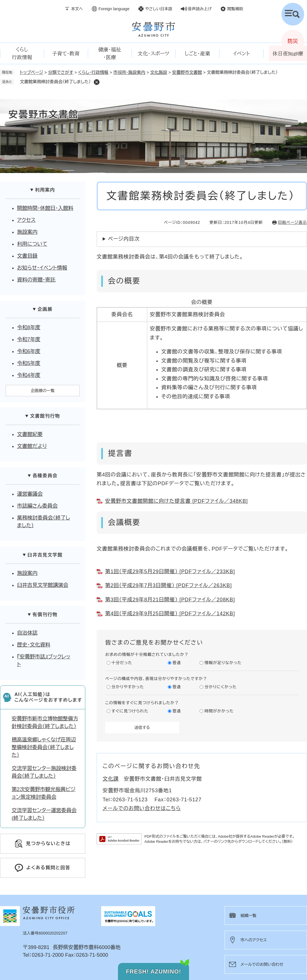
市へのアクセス (254, 940)
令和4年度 (29, 375)
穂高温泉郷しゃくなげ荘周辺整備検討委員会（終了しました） (44, 747)
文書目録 (27, 256)
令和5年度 (29, 363)
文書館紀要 (30, 434)
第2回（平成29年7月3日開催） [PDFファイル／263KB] (169, 585)
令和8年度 (29, 328)
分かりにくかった (220, 687)
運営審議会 (30, 494)
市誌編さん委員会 (37, 506)
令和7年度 (29, 339)
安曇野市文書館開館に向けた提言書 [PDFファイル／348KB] (177, 501)
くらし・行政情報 (93, 72)
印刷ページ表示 (293, 222)
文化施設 (159, 72)
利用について (32, 244)
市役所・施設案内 (129, 72)
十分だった (122, 663)
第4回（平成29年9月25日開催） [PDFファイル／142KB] (170, 614)
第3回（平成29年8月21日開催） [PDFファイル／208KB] (170, 600)
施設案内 (27, 232)
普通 (177, 663)
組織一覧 (248, 916)
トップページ (32, 72)
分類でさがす (61, 72)
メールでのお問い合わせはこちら (142, 808)
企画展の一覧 (43, 391)
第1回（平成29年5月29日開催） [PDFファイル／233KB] (170, 572)
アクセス (26, 220)
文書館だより (32, 446)
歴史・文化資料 (34, 645)
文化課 (111, 779)
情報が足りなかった (223, 663)
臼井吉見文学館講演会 (43, 585)
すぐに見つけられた (130, 711)
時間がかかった (219, 711)
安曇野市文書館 (187, 72)
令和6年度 (29, 351)
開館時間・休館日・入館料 (45, 208)
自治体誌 (27, 633)
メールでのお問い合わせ (262, 964)
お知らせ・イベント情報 (42, 268)
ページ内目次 (124, 239)
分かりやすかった (128, 687)
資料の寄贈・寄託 (36, 280)
